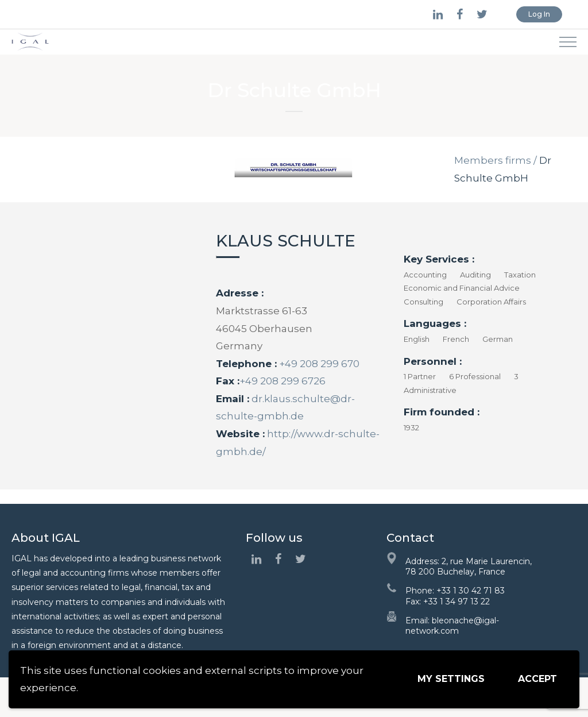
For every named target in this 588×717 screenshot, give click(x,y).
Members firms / (496, 160)
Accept (537, 679)
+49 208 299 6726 (283, 381)
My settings (451, 679)
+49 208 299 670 (318, 364)
